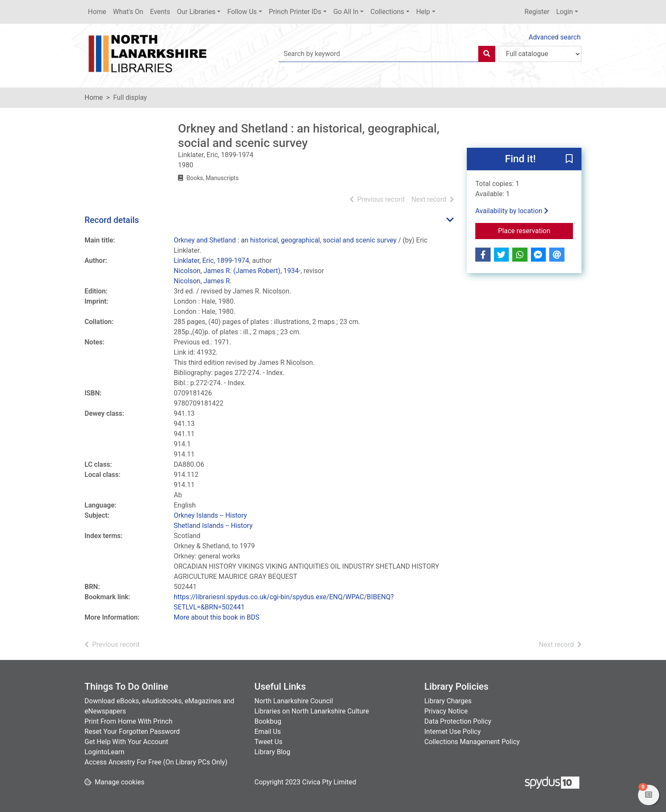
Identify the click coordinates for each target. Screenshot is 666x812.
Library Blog (272, 752)
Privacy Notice (446, 711)
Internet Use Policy (453, 732)
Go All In (346, 12)
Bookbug (268, 721)
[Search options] (540, 54)
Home (97, 12)
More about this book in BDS (217, 617)
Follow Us (242, 12)
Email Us (268, 732)
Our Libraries (196, 12)
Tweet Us (268, 742)
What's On (128, 12)
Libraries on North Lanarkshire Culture (312, 711)
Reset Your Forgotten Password (132, 732)
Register (537, 12)
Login (564, 12)
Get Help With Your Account (126, 742)
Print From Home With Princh (128, 721)
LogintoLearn (104, 752)
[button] (569, 160)
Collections (387, 12)
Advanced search (555, 37)
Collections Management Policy (472, 742)
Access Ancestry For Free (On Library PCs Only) (156, 762)
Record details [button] (112, 220)
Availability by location (512, 211)
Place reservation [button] (536, 230)
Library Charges (448, 701)
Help (423, 12)
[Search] (487, 54)
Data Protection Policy (458, 721)
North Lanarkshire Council (294, 701)
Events (160, 12)
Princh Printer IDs (295, 12)
